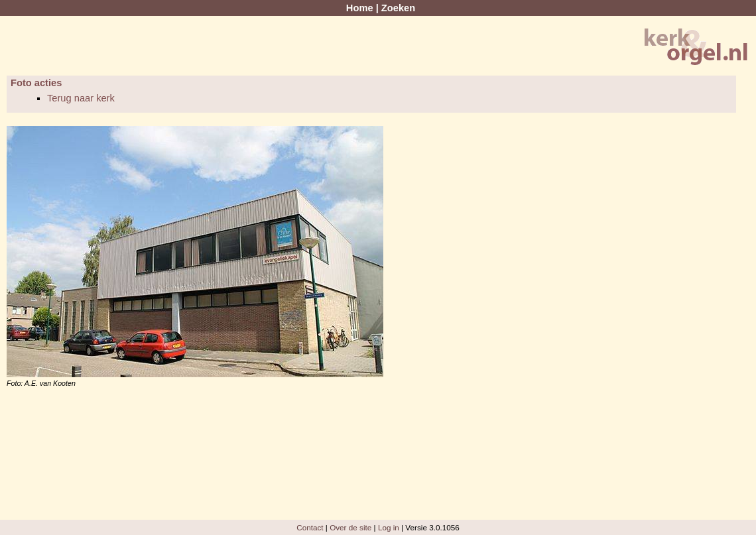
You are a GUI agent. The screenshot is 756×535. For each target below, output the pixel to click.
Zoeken (398, 8)
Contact (310, 527)
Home (360, 8)
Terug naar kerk (81, 98)
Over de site (350, 527)
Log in (389, 527)
